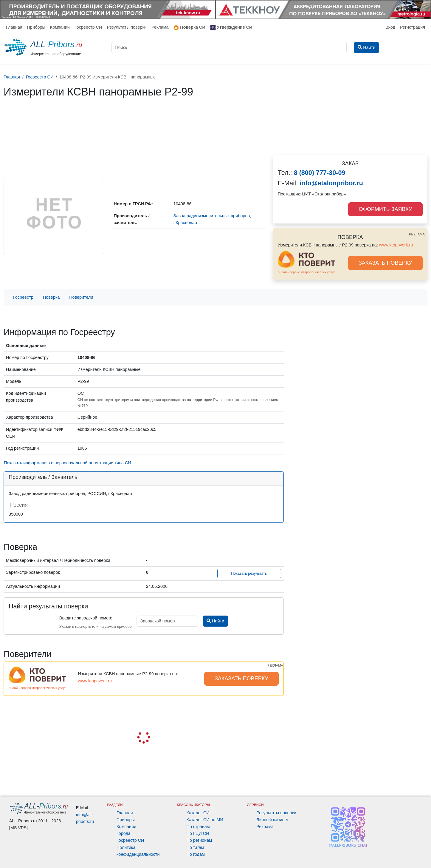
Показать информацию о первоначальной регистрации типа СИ (68, 463)
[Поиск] (229, 48)
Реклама (160, 27)
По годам (196, 854)
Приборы (36, 27)
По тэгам (195, 847)
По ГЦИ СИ (198, 833)
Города (124, 833)
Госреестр (23, 297)
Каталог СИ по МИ (205, 820)
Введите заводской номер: (86, 618)
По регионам (199, 840)
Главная (14, 27)
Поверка (51, 297)
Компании (60, 27)
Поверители (81, 297)
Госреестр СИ (88, 27)
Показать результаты (249, 573)
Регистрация (413, 27)
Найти (215, 621)
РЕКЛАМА (417, 234)
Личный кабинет (272, 820)
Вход (390, 27)
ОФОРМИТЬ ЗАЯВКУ (385, 209)
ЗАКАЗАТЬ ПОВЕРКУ (385, 263)
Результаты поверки (127, 27)
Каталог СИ (198, 813)
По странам (198, 827)
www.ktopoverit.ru (396, 245)
